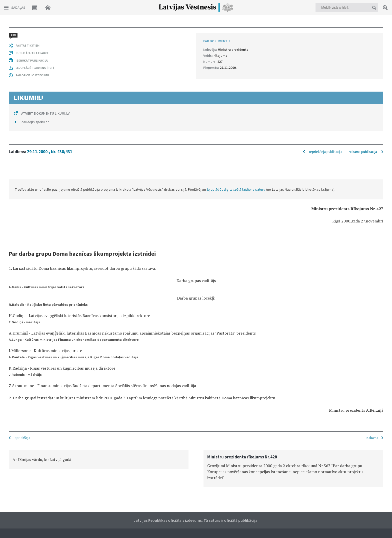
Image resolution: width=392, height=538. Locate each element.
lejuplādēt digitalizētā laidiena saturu (236, 189)
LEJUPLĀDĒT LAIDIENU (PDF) (35, 68)
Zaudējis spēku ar (35, 122)
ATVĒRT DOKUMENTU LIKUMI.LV (45, 113)
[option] (99, 459)
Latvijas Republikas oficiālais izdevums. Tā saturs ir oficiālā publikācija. (196, 520)
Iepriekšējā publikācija (326, 152)
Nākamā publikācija (363, 152)
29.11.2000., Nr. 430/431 (50, 152)
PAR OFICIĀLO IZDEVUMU (32, 75)
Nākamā (372, 438)
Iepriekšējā (22, 438)
